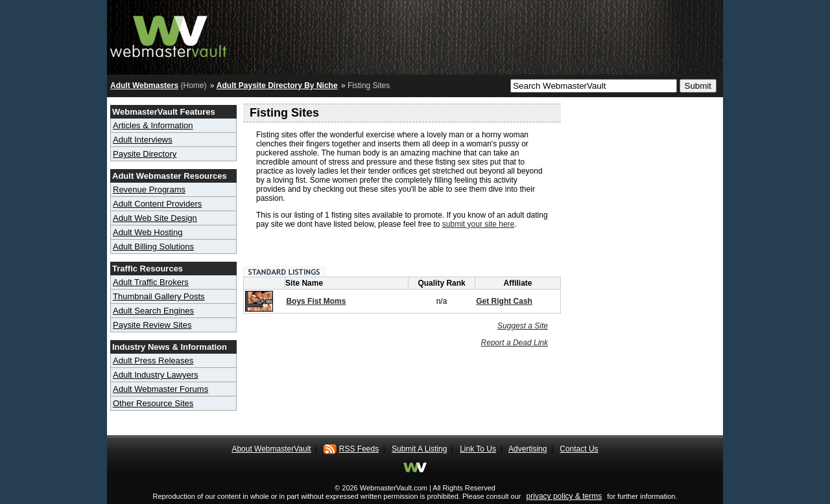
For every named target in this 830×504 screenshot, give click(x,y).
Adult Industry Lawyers (156, 375)
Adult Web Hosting (148, 232)
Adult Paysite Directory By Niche (277, 86)
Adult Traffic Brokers (151, 282)
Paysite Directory (145, 154)
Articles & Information (153, 125)
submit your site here (478, 224)
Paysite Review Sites (152, 325)
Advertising (528, 449)
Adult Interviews (143, 140)
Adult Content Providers (157, 204)
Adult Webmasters (144, 86)
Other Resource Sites (153, 403)
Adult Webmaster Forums (160, 389)
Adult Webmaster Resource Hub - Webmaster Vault (169, 34)
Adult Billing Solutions (153, 246)
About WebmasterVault (271, 449)
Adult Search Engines (153, 311)
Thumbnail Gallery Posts (159, 296)
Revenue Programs (149, 189)
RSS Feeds (359, 449)
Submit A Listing (419, 449)
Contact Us (579, 449)
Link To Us (478, 449)
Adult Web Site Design (155, 218)
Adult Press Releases (153, 361)
